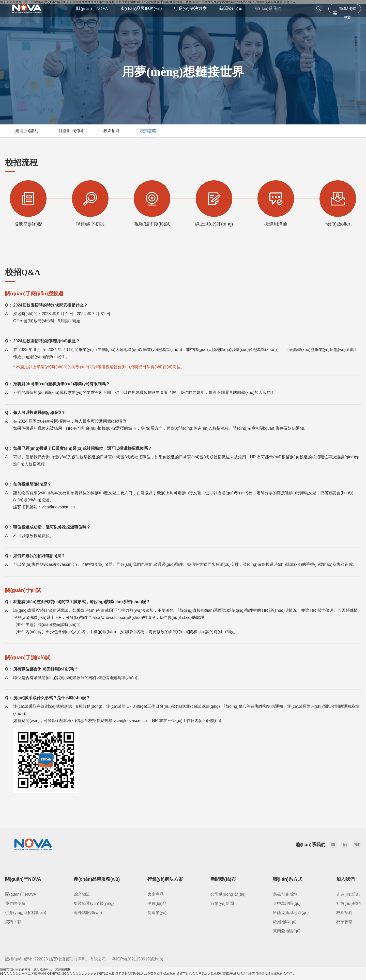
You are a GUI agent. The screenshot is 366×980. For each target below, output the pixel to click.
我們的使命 (15, 907)
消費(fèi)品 (157, 907)
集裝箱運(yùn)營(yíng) (94, 907)
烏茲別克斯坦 (285, 898)
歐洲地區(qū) (285, 926)
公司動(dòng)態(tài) (228, 898)
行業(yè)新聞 (222, 907)
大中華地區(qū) (287, 907)
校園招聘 (344, 917)
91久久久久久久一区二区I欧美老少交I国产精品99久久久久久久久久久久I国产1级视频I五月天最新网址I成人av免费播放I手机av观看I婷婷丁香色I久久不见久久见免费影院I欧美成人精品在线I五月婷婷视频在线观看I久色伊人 (148, 978)
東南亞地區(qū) (287, 935)
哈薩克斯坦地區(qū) (291, 917)
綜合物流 (82, 898)
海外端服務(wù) (88, 917)
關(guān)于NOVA (21, 898)
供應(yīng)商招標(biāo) (26, 917)
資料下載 (13, 926)
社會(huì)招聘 (349, 907)
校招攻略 (344, 926)
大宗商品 (156, 898)
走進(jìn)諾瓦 (348, 898)
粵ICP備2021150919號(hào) (138, 963)
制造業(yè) (157, 917)
